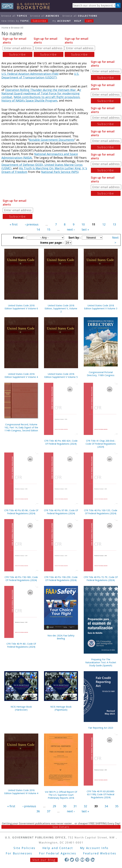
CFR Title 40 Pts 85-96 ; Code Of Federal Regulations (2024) (21, 512)
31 (75, 806)
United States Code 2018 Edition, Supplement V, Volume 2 (61, 308)
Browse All (14, 16)
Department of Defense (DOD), (23, 165)
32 (85, 806)
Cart (89, 21)
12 (104, 224)
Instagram (77, 860)
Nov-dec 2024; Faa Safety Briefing (61, 637)
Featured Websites (100, 853)
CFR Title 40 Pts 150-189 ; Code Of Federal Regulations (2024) (21, 579)
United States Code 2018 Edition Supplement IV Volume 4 (21, 792)
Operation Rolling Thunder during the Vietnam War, (41, 90)
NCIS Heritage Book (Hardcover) (21, 708)
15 (49, 229)
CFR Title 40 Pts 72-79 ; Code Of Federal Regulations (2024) (101, 579)
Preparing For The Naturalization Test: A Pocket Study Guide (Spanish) (101, 662)
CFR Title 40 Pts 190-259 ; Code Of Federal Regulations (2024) (61, 579)
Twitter (72, 860)
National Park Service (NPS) (60, 172)
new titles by (26, 21)
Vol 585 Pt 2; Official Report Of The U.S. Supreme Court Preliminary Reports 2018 (61, 795)
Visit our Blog (44, 860)
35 (117, 806)
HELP (78, 21)
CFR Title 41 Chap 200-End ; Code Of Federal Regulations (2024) (101, 444)
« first (14, 224)
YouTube (82, 860)
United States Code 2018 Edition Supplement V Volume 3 (101, 307)
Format (19, 237)
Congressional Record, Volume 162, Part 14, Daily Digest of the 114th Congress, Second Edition (21, 427)
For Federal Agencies (58, 853)
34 (106, 806)
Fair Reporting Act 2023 (101, 728)
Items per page (51, 243)
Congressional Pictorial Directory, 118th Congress (101, 374)
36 (38, 811)
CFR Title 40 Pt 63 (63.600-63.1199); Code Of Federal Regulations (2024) (101, 794)
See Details (61, 827)
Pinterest (87, 860)
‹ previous (32, 224)
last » (85, 229)
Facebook (67, 860)
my (62, 21)
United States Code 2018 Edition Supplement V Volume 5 (61, 375)
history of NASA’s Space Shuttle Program (29, 100)
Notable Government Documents (52, 140)
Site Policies (24, 848)
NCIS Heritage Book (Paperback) (61, 708)
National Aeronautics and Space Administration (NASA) (40, 156)
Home (5, 28)
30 (65, 806)
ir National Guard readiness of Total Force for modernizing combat (41, 93)
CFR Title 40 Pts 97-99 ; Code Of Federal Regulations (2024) (61, 512)
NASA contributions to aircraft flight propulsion (47, 97)
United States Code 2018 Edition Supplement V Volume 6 (21, 307)
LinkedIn (93, 860)
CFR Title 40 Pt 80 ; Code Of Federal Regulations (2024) (21, 645)
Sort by (74, 237)
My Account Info (94, 848)
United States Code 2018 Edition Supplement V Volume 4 (21, 375)
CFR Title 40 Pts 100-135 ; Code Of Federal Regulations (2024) (101, 512)
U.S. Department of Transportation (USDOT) (40, 76)
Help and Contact (58, 848)
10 (83, 224)
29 (54, 806)
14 (38, 229)
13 (114, 224)
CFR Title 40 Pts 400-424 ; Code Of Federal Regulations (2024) (61, 442)
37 (49, 811)
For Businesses (19, 853)
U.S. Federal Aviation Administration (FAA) (30, 74)
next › (71, 229)
